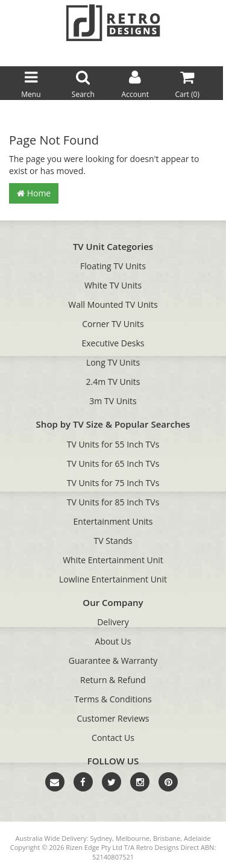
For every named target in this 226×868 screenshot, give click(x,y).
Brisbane (167, 838)
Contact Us (113, 738)
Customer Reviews (113, 718)
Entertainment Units (113, 521)
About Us (113, 641)
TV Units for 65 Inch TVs (113, 464)
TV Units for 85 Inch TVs (113, 502)
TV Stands (113, 541)
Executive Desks (113, 343)
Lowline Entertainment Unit (113, 579)
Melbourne (133, 838)
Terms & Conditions (113, 699)
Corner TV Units (113, 324)
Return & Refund (113, 680)
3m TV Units (113, 401)
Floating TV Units (113, 266)
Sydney (101, 838)
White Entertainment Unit (113, 560)
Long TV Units (113, 362)
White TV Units (113, 285)
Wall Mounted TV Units (113, 304)
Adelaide (197, 838)
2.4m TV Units (113, 382)
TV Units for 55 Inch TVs (113, 444)
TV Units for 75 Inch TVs (113, 483)
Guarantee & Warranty (113, 660)
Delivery (113, 622)
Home (34, 193)
